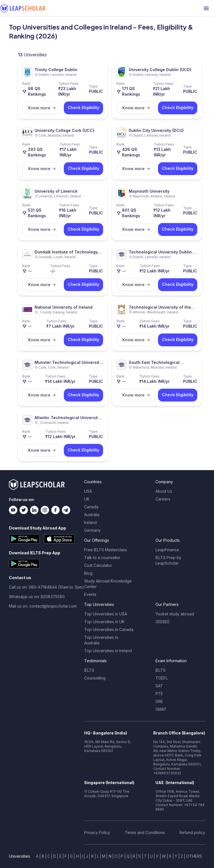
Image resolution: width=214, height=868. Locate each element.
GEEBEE (163, 622)
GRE (159, 701)
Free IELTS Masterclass (105, 550)
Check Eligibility (83, 107)
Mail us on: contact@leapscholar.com (43, 606)
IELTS (89, 670)
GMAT (161, 709)
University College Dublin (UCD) (160, 70)
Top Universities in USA (106, 614)
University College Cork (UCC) (64, 130)
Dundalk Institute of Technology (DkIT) (66, 252)
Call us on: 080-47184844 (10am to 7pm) (46, 587)
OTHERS (194, 856)
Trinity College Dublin (56, 70)
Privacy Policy (97, 832)
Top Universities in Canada (109, 629)
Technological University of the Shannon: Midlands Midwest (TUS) (163, 307)
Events (90, 594)
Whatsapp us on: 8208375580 (37, 597)
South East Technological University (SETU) (154, 363)
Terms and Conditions (145, 832)
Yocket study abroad (175, 614)
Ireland (90, 522)
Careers (163, 499)
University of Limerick (56, 191)
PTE (159, 694)
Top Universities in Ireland (108, 651)
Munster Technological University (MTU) (68, 363)
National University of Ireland (64, 307)
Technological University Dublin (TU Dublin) (160, 252)
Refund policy (192, 832)
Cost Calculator (98, 565)
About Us (164, 491)
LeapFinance (167, 550)
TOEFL (162, 678)
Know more (42, 108)
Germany (92, 530)
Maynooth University (149, 191)
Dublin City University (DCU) (156, 130)
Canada (91, 507)
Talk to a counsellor (102, 558)
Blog (88, 573)
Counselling (95, 678)
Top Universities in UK (104, 622)
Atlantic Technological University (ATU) (67, 418)
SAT (159, 686)
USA (88, 491)
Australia (92, 515)
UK (87, 499)
